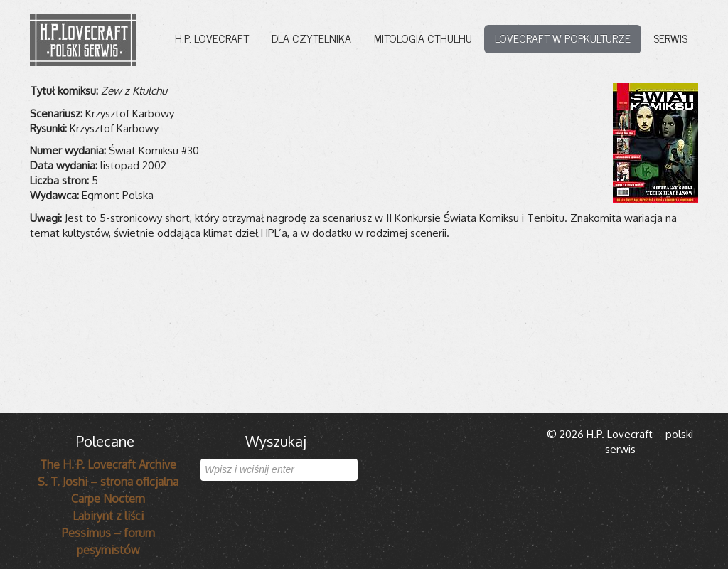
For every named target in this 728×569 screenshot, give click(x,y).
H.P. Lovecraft (212, 38)
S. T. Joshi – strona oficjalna (108, 482)
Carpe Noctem (108, 499)
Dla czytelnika (311, 38)
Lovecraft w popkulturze (563, 38)
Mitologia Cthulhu (423, 38)
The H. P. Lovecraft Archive (108, 464)
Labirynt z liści (108, 516)
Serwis (670, 38)
